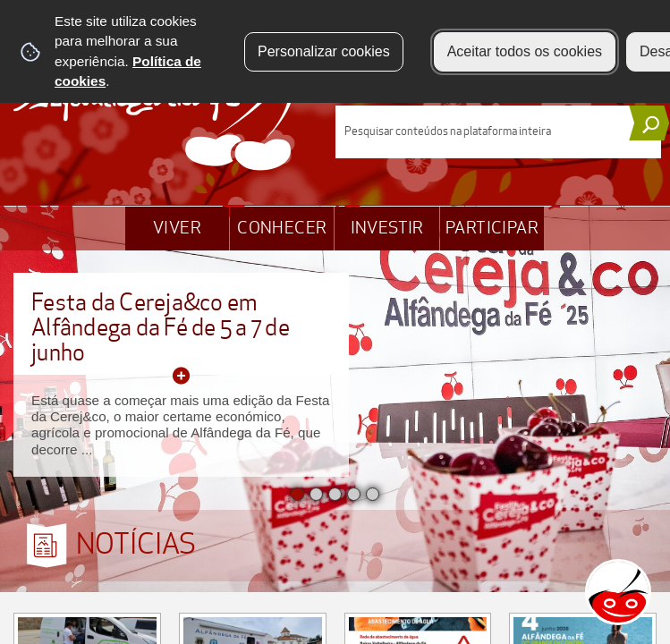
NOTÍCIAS (136, 545)
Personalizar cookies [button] (324, 51)
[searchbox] (499, 132)
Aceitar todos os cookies (525, 51)
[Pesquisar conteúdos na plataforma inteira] (649, 123)
